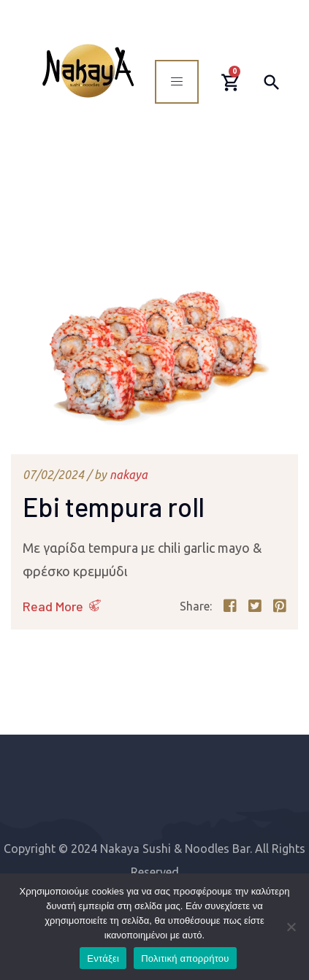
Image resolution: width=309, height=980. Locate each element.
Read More (53, 606)
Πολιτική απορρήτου (185, 958)
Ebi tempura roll (114, 506)
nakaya (129, 475)
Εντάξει (103, 958)
